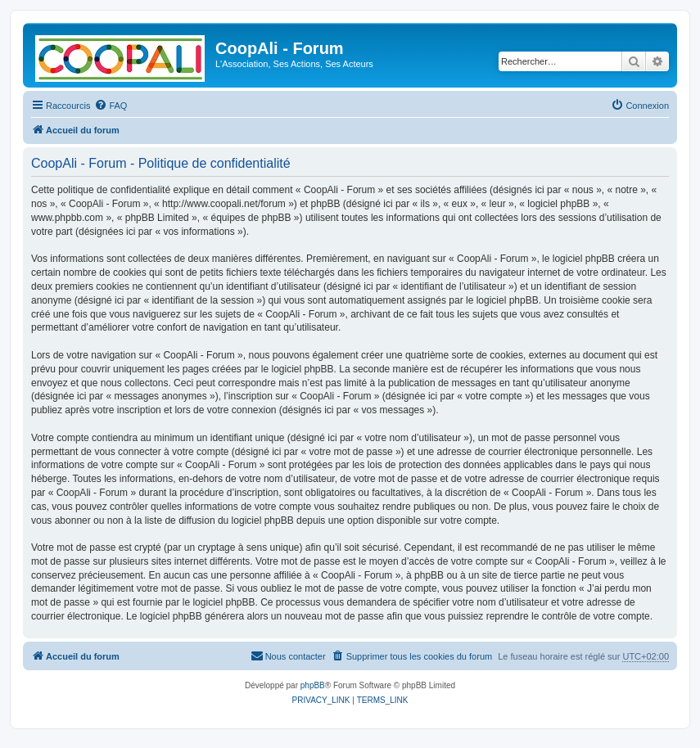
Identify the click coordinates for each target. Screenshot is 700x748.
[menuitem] (111, 106)
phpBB (313, 685)
